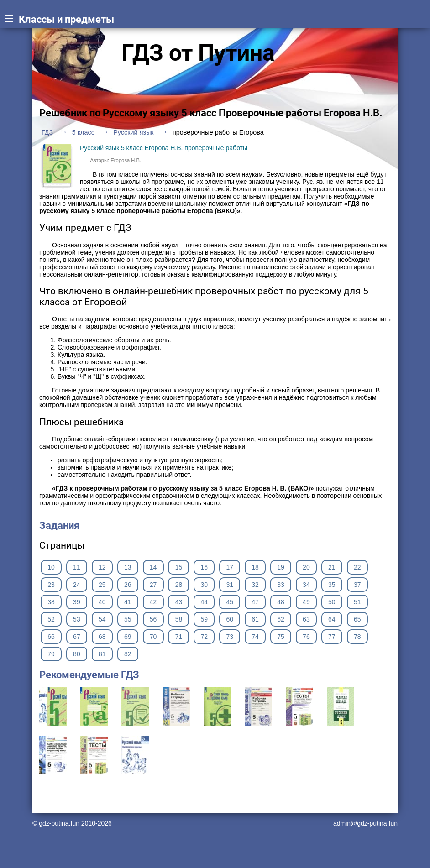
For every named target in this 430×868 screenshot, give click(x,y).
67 (77, 637)
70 (153, 637)
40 (102, 602)
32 (255, 585)
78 (357, 637)
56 (153, 619)
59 (205, 619)
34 (306, 585)
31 (230, 585)
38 (51, 602)
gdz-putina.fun (59, 823)
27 (153, 585)
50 (332, 602)
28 (179, 585)
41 (128, 602)
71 (179, 637)
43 (179, 602)
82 (128, 654)
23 (51, 585)
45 (230, 602)
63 (306, 619)
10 (51, 567)
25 (102, 585)
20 (306, 567)
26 (128, 585)
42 (153, 602)
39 (77, 602)
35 (332, 585)
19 (281, 567)
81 (102, 654)
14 (153, 567)
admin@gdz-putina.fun (365, 823)
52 (51, 619)
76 (306, 637)
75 (281, 637)
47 (255, 602)
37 (357, 585)
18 (255, 567)
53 (77, 619)
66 (51, 637)
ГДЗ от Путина (198, 53)
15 (179, 567)
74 (255, 637)
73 (230, 637)
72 (205, 637)
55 (128, 619)
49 (306, 602)
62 (281, 619)
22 (357, 567)
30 (205, 585)
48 (281, 602)
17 (230, 567)
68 (102, 637)
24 (77, 585)
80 (77, 654)
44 (205, 602)
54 (102, 619)
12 (102, 567)
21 (332, 567)
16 (205, 567)
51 (357, 602)
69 (128, 637)
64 (332, 619)
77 (332, 637)
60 (230, 619)
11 (77, 567)
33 (281, 585)
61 (255, 619)
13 (128, 567)
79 (51, 654)
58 (179, 619)
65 (357, 619)
